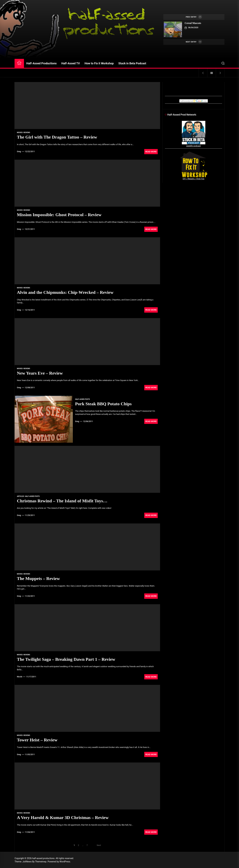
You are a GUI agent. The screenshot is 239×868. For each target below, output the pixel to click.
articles (21, 496)
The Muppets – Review (38, 578)
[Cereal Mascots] (173, 29)
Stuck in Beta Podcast (132, 63)
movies (20, 133)
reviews (27, 133)
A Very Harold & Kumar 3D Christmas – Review (63, 818)
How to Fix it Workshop (99, 63)
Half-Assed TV (71, 63)
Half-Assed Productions (42, 63)
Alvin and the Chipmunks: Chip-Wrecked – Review (65, 292)
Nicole (20, 677)
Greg (19, 152)
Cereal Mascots (193, 23)
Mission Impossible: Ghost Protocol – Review (59, 215)
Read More (151, 152)
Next (99, 845)
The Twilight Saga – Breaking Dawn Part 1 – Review (66, 659)
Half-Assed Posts (83, 399)
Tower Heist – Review (37, 740)
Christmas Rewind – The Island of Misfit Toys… (62, 501)
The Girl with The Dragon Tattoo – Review (57, 137)
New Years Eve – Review (40, 373)
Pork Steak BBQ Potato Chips (103, 404)
